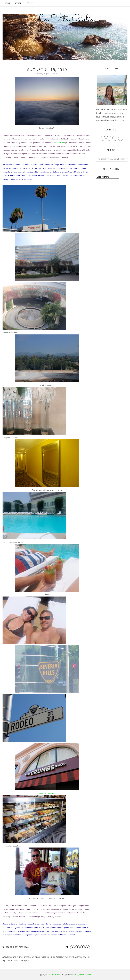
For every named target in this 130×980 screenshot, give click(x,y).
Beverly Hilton (59, 143)
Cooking (10, 947)
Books (30, 3)
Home (7, 3)
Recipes (18, 3)
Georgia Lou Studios (83, 974)
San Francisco (22, 947)
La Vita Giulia (65, 19)
